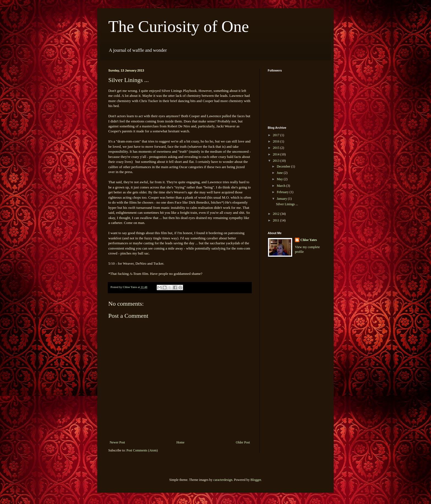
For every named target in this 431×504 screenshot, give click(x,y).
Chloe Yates (309, 240)
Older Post (243, 442)
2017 (277, 135)
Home (180, 442)
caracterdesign (223, 480)
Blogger (256, 480)
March (281, 186)
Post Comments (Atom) (142, 450)
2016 (277, 141)
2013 (277, 161)
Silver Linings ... (287, 204)
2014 (277, 154)
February (283, 192)
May (280, 179)
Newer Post (117, 442)
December (284, 166)
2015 (277, 148)
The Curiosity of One (179, 26)
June (280, 173)
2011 (277, 220)
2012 (277, 214)
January (282, 199)
